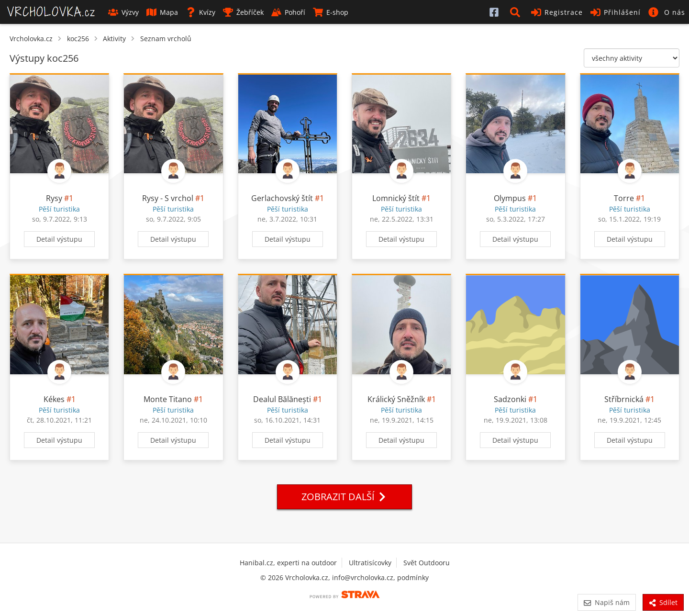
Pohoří (288, 12)
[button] (517, 12)
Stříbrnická (624, 399)
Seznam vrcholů (166, 39)
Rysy (54, 198)
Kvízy (200, 12)
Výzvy (123, 12)
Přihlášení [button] (616, 12)
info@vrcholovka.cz (363, 577)
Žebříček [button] (243, 12)
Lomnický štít (396, 198)
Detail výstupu (59, 239)
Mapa (162, 12)
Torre (624, 198)
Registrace (557, 12)
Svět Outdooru (427, 563)
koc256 (78, 39)
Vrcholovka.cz (31, 39)
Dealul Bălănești (282, 399)
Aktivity (114, 39)
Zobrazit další (344, 497)
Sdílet (663, 602)
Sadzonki (510, 399)
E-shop (331, 12)
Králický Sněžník (396, 399)
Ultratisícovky (370, 563)
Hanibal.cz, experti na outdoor (288, 563)
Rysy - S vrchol (168, 198)
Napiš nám (606, 602)
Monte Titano (168, 399)
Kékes (54, 399)
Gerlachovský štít (282, 198)
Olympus (510, 198)
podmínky (413, 577)
